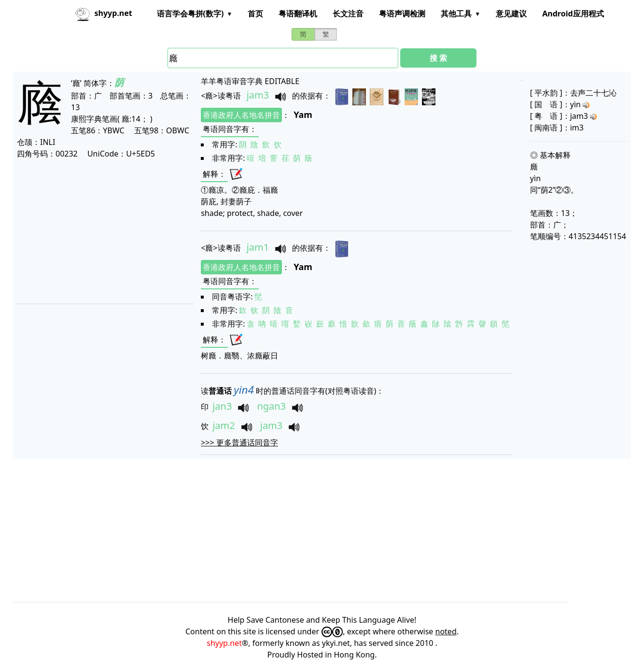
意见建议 (511, 14)
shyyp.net (224, 643)
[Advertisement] (105, 231)
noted (446, 631)
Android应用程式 (573, 14)
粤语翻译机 (298, 14)
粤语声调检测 (402, 14)
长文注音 (348, 14)
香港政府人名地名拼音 (241, 115)
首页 (255, 14)
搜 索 (438, 58)
